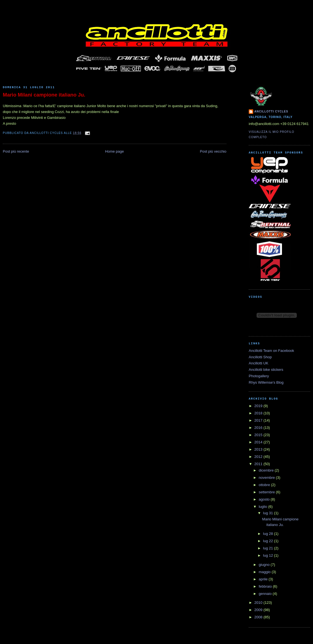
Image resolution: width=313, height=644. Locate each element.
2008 (259, 617)
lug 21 (268, 548)
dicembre (267, 470)
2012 (259, 457)
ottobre (265, 485)
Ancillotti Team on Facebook (271, 351)
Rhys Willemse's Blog (266, 382)
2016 (259, 428)
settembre (267, 492)
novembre (267, 478)
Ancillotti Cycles (271, 111)
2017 (259, 420)
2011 (259, 464)
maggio (265, 572)
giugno (265, 565)
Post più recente (16, 151)
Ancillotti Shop (260, 357)
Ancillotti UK (259, 363)
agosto (265, 499)
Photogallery (259, 376)
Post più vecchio (213, 151)
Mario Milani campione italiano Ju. (44, 95)
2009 (259, 610)
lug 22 (268, 541)
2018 (259, 413)
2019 (259, 406)
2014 (259, 442)
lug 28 (268, 534)
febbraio (266, 586)
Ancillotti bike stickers (266, 370)
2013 (259, 449)
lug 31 (268, 513)
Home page (114, 151)
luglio (264, 507)
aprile (264, 579)
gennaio (266, 594)
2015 (259, 435)
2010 (259, 603)
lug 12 (268, 555)
